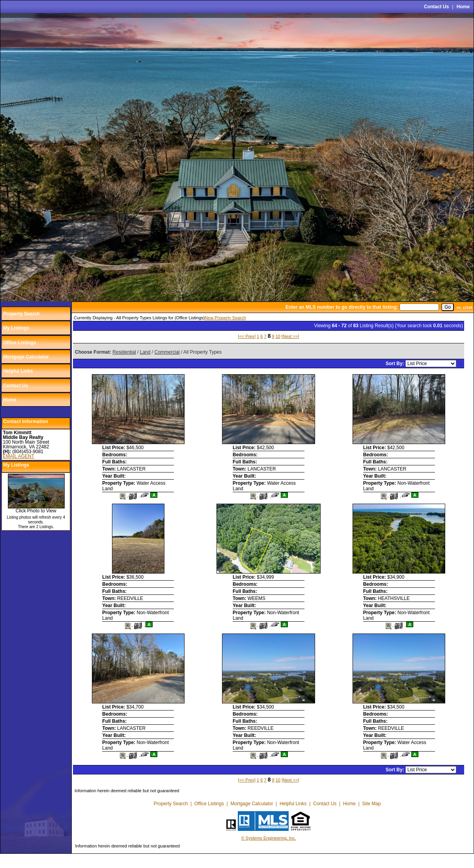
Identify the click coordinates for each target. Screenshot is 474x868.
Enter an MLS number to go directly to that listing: (342, 307)
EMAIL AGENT (19, 456)
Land (145, 352)
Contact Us (436, 7)
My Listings (16, 328)
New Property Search (225, 318)
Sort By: (396, 364)
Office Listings (20, 343)
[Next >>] (290, 336)
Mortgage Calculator (26, 357)
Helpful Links (18, 371)
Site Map (371, 804)
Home (463, 7)
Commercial (167, 352)
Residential (124, 352)
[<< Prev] (247, 336)
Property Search (21, 314)
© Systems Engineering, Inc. (269, 838)
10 (278, 336)
